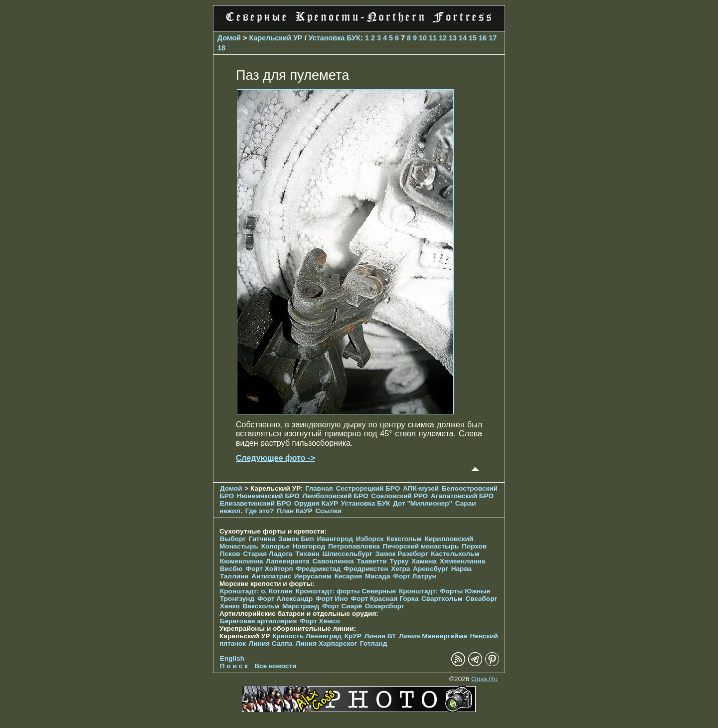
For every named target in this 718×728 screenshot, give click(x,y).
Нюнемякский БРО (268, 496)
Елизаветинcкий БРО (256, 503)
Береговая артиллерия (258, 621)
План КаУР (295, 511)
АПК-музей (421, 488)
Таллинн (234, 576)
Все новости (275, 666)
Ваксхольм (261, 606)
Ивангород (335, 539)
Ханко (230, 606)
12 (443, 38)
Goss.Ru (484, 679)
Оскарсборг (385, 606)
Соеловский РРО (399, 496)
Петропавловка (354, 546)
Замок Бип (296, 539)
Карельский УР (276, 38)
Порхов (474, 546)
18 (221, 48)
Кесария (349, 576)
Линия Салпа (271, 643)
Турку (399, 561)
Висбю (231, 569)
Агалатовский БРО (462, 496)
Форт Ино (332, 599)
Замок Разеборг (401, 554)
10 (423, 38)
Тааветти (371, 561)
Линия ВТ (380, 636)
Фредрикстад (318, 569)
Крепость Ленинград (307, 636)
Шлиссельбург (348, 554)
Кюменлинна (242, 561)
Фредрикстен (366, 569)
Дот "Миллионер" (423, 503)
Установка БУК (335, 38)
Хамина (424, 561)
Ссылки (328, 511)
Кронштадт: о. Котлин (256, 591)
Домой (229, 38)
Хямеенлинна (462, 561)
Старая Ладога (268, 554)
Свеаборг (481, 599)
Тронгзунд (237, 599)
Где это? (260, 511)
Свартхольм (442, 599)
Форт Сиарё (342, 606)
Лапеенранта (287, 561)
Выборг (233, 539)
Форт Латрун (414, 576)
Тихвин (307, 554)
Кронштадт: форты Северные (346, 591)
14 (463, 38)
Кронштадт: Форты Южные (445, 591)
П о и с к (234, 666)
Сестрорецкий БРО (368, 488)
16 (483, 38)
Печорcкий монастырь (421, 546)
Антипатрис (271, 576)
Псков (230, 554)
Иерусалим (313, 576)
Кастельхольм (455, 554)
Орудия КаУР (316, 503)
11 (433, 38)
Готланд (374, 643)
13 (453, 38)
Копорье (275, 546)
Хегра (400, 569)
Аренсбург (431, 569)
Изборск (370, 539)
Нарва (461, 569)
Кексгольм (404, 539)
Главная (319, 488)
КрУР (353, 636)
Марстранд (301, 606)
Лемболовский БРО (336, 496)
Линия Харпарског (326, 643)
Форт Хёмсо (320, 621)
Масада (378, 576)
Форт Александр (285, 599)
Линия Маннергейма (433, 636)
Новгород (309, 546)
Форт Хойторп (269, 569)
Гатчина (262, 539)
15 (473, 38)
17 (493, 38)
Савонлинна (333, 561)
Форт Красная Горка (385, 599)
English (232, 658)
